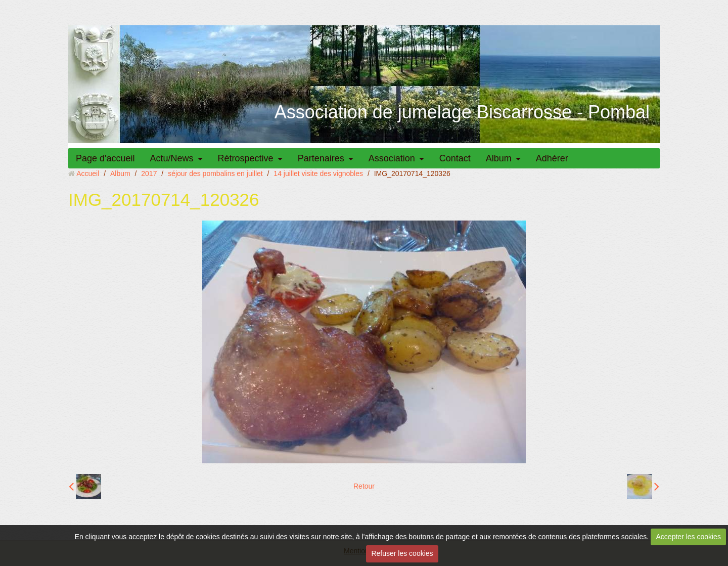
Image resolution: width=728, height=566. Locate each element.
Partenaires (321, 158)
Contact (455, 158)
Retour (364, 486)
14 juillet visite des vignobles (318, 173)
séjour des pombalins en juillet (215, 173)
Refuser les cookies (402, 553)
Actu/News (172, 158)
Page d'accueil (105, 158)
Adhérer (552, 158)
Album (499, 158)
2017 (149, 173)
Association (392, 158)
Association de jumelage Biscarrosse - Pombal (462, 112)
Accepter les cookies (689, 537)
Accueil (88, 173)
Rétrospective (246, 158)
